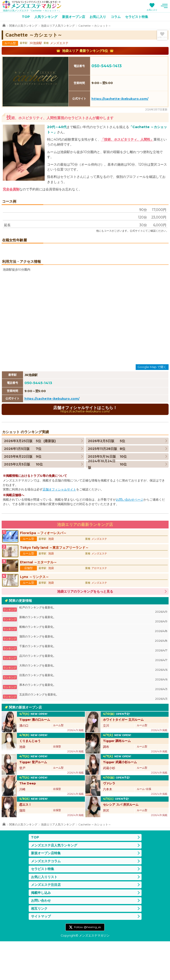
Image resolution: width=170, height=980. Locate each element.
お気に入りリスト (44, 916)
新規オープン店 (74, 17)
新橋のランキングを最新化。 (93, 658)
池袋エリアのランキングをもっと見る (85, 630)
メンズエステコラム (46, 900)
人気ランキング (46, 17)
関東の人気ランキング (23, 26)
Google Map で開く (152, 406)
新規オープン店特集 (46, 892)
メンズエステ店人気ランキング (54, 884)
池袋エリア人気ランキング (58, 26)
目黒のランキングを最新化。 (93, 716)
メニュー (164, 6)
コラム (116, 17)
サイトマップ (41, 955)
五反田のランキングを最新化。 (93, 736)
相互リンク (39, 947)
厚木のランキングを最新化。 (93, 726)
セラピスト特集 (137, 17)
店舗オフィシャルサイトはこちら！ (85, 448)
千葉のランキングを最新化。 (93, 687)
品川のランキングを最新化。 (93, 697)
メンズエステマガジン (32, 4)
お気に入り (152, 10)
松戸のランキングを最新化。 (93, 649)
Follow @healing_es (87, 966)
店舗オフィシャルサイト (59, 528)
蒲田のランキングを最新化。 (93, 678)
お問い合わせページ (130, 538)
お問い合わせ (41, 939)
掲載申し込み (41, 931)
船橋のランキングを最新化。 (93, 668)
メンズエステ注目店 (46, 924)
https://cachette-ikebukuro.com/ (120, 99)
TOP (26, 17)
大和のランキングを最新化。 (93, 707)
